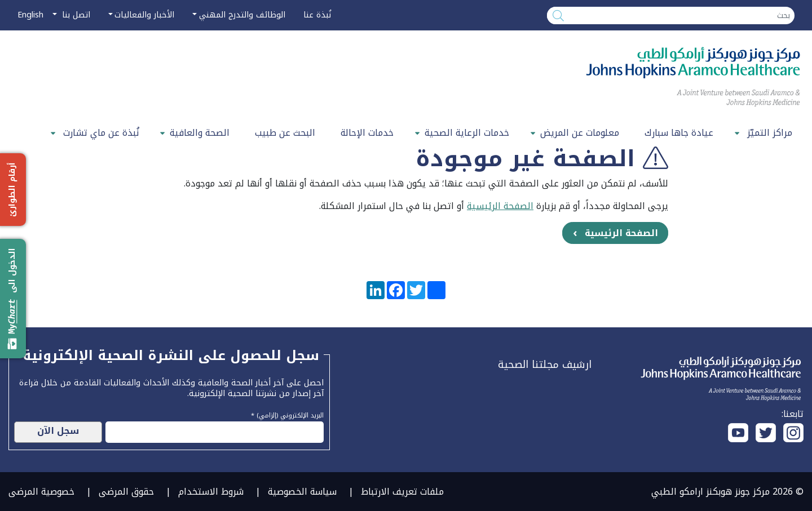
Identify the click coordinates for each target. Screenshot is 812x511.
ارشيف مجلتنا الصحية (545, 365)
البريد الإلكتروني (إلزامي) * (287, 414)
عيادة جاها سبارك (679, 133)
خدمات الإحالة (367, 133)
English (30, 15)
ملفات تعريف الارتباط (402, 492)
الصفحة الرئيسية (621, 233)
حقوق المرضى (126, 492)
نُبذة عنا (317, 15)
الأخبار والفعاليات (144, 15)
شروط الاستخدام (211, 492)
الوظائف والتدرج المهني (242, 15)
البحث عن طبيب (285, 133)
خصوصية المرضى (41, 492)
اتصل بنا (75, 15)
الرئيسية (484, 206)
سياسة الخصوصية (302, 492)
